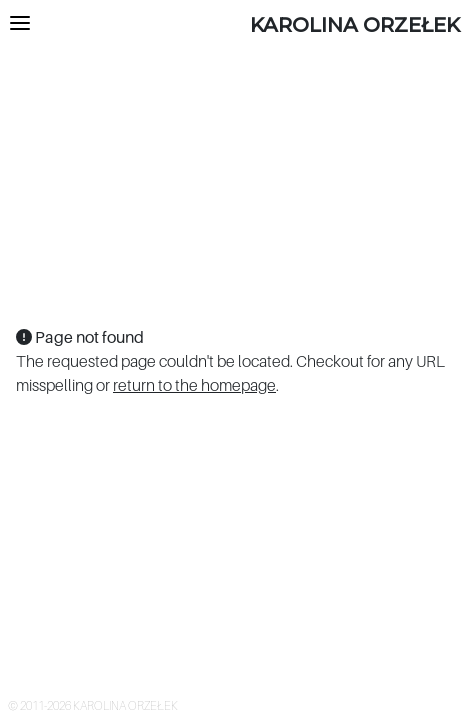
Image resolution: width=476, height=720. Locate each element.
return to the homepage (194, 385)
